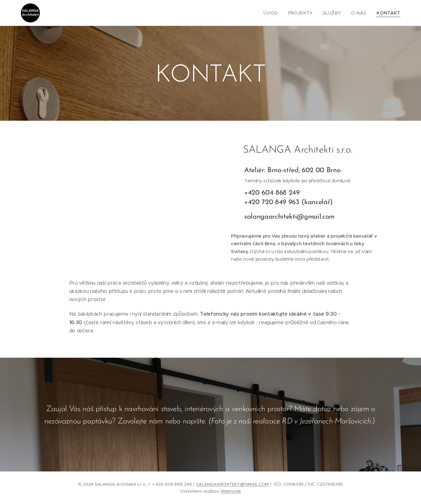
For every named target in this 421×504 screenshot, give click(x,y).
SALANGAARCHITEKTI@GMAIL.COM (232, 484)
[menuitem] (281, 13)
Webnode (231, 491)
